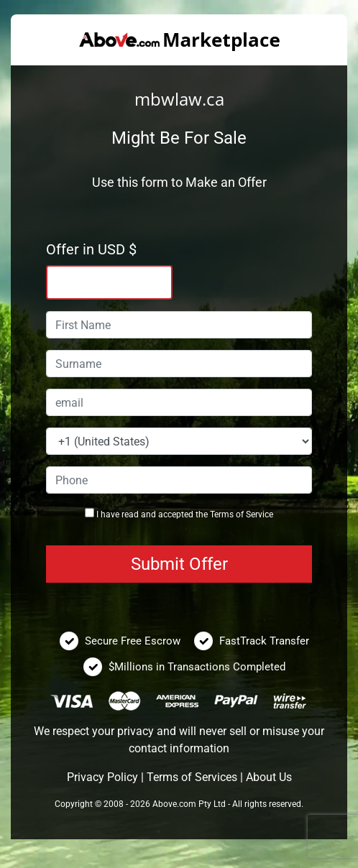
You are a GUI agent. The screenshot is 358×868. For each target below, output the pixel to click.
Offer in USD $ (91, 249)
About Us (269, 777)
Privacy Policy (102, 777)
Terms (222, 514)
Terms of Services (192, 777)
